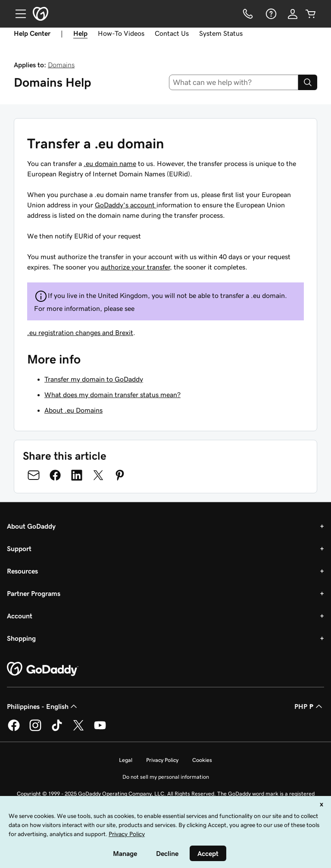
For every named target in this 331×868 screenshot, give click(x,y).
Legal (126, 760)
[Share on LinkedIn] (77, 475)
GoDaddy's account (126, 205)
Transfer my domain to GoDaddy (94, 379)
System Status (221, 33)
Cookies (202, 760)
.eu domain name (110, 163)
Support (19, 548)
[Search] (308, 82)
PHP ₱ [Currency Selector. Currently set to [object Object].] (309, 706)
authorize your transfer (135, 267)
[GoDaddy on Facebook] (14, 730)
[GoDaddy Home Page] (43, 669)
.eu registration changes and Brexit (80, 332)
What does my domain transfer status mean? (112, 395)
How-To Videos (121, 33)
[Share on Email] (34, 475)
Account (20, 616)
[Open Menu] (17, 14)
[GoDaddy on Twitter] (78, 730)
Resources (22, 571)
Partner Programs (34, 593)
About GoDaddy (31, 526)
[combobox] (234, 82)
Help (80, 33)
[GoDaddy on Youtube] (100, 730)
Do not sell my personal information (166, 777)
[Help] (270, 14)
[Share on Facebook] (55, 475)
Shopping (21, 638)
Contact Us (172, 33)
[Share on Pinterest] (120, 475)
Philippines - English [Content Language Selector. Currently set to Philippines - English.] (43, 706)
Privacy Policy (162, 760)
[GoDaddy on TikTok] (57, 730)
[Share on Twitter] (98, 475)
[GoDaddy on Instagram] (35, 730)
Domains (61, 65)
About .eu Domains (73, 410)
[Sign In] (293, 14)
